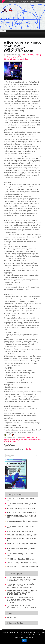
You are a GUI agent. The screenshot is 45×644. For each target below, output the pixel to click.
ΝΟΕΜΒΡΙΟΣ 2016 (13, 499)
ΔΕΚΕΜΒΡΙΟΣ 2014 (14, 549)
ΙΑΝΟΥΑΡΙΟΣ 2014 (13, 566)
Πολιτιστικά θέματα (10, 59)
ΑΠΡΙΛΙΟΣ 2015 (12, 535)
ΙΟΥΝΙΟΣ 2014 (12, 559)
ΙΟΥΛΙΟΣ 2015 (12, 531)
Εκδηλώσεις (30, 55)
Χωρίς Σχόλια (23, 59)
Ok (24, 641)
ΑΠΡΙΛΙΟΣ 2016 (12, 512)
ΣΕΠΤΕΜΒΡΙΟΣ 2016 (14, 504)
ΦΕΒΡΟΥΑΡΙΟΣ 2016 (14, 516)
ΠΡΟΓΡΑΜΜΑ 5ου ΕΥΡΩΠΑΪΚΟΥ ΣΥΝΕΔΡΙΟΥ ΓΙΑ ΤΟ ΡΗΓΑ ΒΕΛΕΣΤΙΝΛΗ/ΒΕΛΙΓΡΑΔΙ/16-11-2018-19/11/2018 (21, 579)
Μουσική (33, 57)
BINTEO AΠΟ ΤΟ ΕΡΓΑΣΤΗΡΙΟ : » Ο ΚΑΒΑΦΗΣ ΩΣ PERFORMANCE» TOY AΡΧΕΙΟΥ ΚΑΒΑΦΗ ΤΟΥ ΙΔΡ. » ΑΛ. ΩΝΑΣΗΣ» (20, 600)
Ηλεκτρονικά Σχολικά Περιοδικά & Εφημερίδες (24, 2)
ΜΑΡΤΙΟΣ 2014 (12, 563)
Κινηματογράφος (12, 57)
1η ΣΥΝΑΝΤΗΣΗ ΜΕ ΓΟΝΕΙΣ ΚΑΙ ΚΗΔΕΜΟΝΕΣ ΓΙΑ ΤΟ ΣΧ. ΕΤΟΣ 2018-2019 (22, 607)
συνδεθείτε (27, 449)
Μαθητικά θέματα (24, 57)
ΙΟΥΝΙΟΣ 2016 (12, 509)
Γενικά (23, 55)
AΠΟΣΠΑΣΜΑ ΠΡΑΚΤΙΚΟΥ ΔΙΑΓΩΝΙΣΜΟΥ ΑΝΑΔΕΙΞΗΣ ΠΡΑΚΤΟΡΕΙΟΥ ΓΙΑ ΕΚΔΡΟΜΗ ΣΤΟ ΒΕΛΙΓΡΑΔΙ (22, 592)
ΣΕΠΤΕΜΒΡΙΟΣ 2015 (14, 526)
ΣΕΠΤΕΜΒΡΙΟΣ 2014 (14, 554)
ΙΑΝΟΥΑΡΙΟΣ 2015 (13, 544)
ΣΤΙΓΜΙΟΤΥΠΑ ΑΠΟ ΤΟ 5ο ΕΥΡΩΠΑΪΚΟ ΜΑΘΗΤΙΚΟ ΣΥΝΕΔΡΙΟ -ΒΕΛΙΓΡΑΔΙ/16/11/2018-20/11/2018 (21, 586)
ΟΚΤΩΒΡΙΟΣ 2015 (13, 521)
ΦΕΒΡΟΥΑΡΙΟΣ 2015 (14, 538)
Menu (3, 31)
